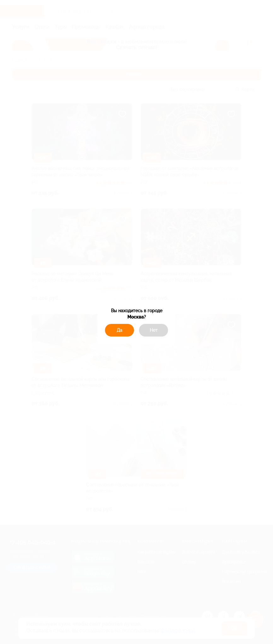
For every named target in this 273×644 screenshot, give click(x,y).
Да (119, 330)
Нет (154, 330)
